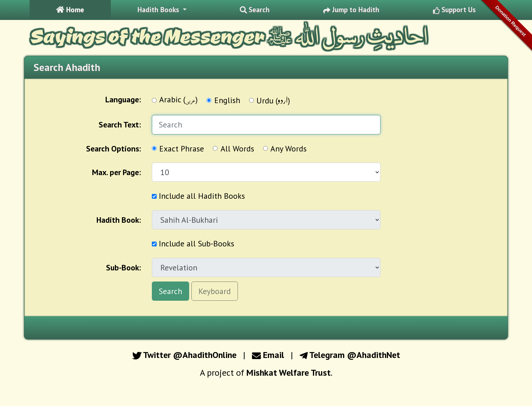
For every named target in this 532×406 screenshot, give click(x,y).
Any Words (289, 149)
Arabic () (178, 100)
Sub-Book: (123, 267)
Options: (113, 149)
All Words (237, 149)
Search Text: (120, 124)
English (227, 100)
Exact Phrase (182, 149)
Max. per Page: (116, 172)
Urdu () (273, 100)
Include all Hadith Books (198, 196)
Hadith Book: (119, 220)
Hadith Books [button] (159, 9)
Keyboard (215, 291)
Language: (123, 99)
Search (170, 291)
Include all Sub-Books (193, 243)
